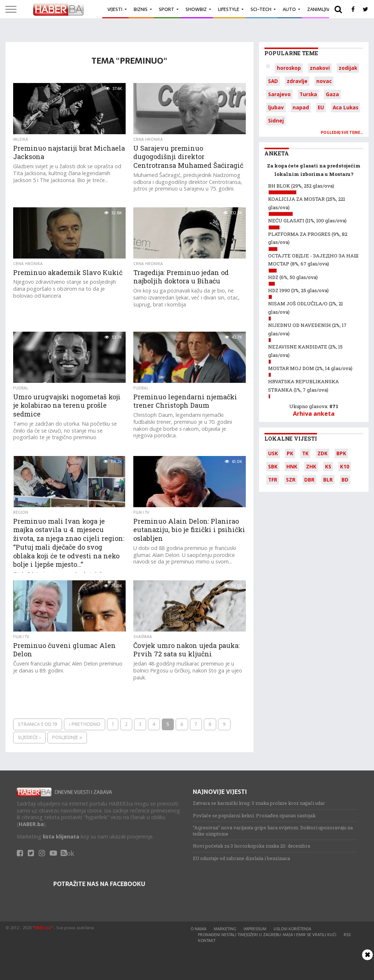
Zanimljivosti (324, 9)
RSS (347, 935)
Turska (308, 94)
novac (324, 81)
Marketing (225, 929)
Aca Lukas (346, 107)
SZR (291, 480)
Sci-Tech (261, 9)
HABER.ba (31, 824)
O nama (199, 929)
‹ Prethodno (85, 724)
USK (273, 453)
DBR (309, 480)
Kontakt (207, 941)
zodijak (348, 68)
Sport (167, 9)
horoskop (289, 68)
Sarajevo (279, 94)
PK (290, 453)
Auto (289, 9)
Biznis (141, 9)
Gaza (332, 94)
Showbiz (196, 9)
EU (321, 107)
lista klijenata (61, 836)
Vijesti (115, 9)
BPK (341, 453)
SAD (273, 81)
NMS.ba (43, 928)
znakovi (320, 68)
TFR (273, 480)
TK (305, 453)
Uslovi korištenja (292, 929)
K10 (345, 466)
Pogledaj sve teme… (342, 133)
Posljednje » (67, 737)
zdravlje (297, 81)
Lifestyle (229, 9)
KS (328, 466)
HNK (292, 466)
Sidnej (276, 120)
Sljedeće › (29, 737)
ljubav (276, 107)
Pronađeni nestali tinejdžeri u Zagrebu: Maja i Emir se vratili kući (267, 935)
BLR (328, 480)
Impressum (255, 929)
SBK (273, 466)
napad (301, 107)
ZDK (323, 453)
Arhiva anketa (314, 414)
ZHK (311, 466)
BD (345, 480)
